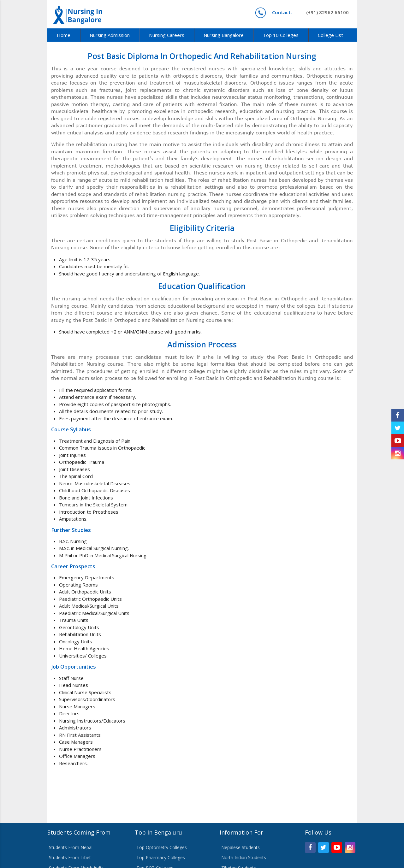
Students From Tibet (70, 857)
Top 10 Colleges (281, 35)
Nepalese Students (241, 847)
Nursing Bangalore (224, 35)
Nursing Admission (110, 35)
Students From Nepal (71, 847)
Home (64, 35)
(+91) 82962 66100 (310, 12)
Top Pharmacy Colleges (161, 857)
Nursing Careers (167, 35)
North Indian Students (244, 857)
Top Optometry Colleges (162, 847)
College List (330, 35)
